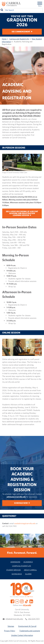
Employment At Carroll (27, 626)
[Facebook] (12, 601)
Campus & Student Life (22, 566)
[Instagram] (22, 601)
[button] (40, 640)
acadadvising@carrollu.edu (25, 523)
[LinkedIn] (31, 601)
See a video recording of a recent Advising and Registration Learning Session (22, 213)
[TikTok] (27, 601)
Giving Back (17, 574)
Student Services (13, 570)
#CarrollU (27, 605)
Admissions (15, 562)
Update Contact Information (22, 635)
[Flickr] (17, 601)
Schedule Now (21, 503)
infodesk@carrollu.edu (14, 619)
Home (4, 39)
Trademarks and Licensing (30, 631)
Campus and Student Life (19, 39)
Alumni (28, 574)
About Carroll (30, 570)
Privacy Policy (10, 631)
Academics (28, 562)
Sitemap (11, 626)
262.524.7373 (34, 619)
